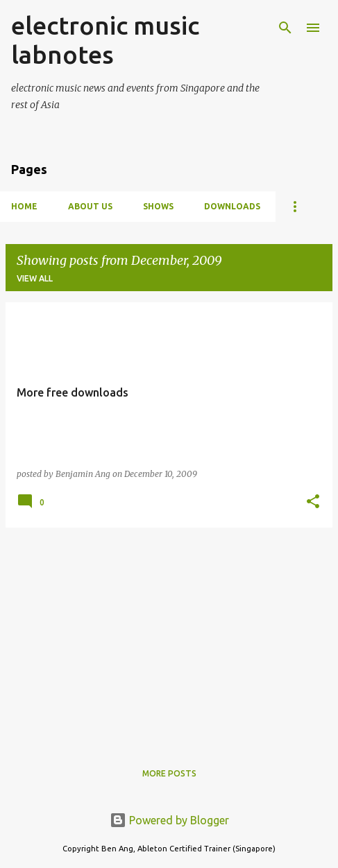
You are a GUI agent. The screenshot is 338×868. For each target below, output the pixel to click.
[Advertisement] (169, 636)
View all (35, 278)
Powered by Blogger (169, 820)
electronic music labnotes (105, 40)
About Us (90, 206)
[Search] (285, 28)
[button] (313, 502)
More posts (169, 773)
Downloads (232, 206)
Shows (158, 206)
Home (24, 206)
